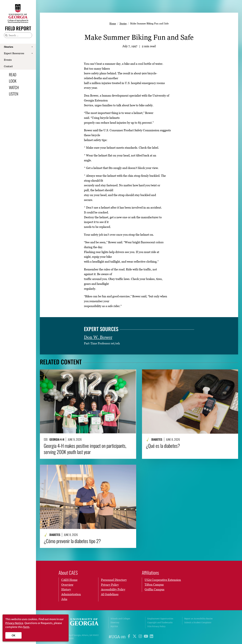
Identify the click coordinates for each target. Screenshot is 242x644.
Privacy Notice (14, 623)
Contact (8, 66)
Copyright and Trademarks (160, 622)
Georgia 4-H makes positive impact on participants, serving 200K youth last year (85, 449)
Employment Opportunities (160, 619)
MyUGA (114, 626)
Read (13, 74)
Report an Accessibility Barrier (198, 619)
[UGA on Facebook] (129, 637)
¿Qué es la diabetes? (163, 446)
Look (13, 81)
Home (113, 23)
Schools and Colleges (120, 619)
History (66, 589)
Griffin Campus (154, 589)
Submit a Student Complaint (198, 622)
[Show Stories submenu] (32, 47)
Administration (71, 594)
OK (14, 635)
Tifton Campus (154, 585)
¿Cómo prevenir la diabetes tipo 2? (72, 541)
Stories (9, 47)
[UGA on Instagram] (141, 637)
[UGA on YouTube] (146, 637)
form (26, 627)
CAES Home (69, 580)
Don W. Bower (98, 337)
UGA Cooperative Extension (163, 580)
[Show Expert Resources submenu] (32, 53)
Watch (14, 87)
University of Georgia (81, 623)
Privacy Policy (110, 585)
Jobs (64, 599)
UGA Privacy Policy (156, 626)
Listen (14, 94)
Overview (67, 585)
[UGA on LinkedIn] (151, 637)
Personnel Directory (114, 580)
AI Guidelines (110, 594)
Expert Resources (14, 53)
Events (8, 60)
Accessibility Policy (113, 589)
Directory (115, 622)
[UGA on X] (135, 637)
